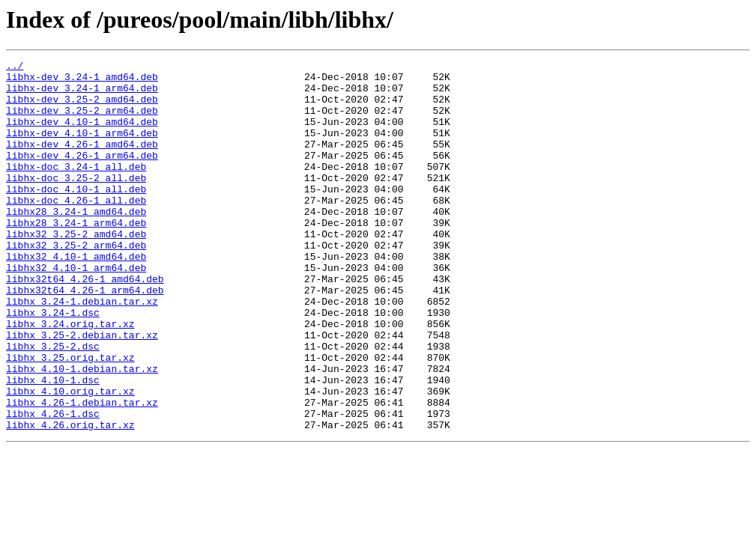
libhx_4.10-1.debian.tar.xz (82, 431)
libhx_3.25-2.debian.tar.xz (82, 391)
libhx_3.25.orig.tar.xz (70, 418)
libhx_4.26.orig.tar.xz (70, 499)
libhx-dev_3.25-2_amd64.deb (82, 108)
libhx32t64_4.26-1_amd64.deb (85, 323)
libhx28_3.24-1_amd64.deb (76, 243)
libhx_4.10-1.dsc (53, 445)
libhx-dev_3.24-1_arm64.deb (82, 94)
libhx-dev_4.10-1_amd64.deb (82, 135)
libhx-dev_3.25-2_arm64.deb (82, 121)
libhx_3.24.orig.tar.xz (70, 377)
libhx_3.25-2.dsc (53, 404)
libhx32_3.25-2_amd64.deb (76, 269)
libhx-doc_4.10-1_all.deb (76, 216)
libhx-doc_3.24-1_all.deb (76, 189)
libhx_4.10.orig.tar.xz (70, 458)
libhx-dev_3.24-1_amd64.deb (82, 81)
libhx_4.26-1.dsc (53, 485)
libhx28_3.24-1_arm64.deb (76, 256)
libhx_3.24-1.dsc (53, 364)
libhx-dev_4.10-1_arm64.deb (82, 148)
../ (15, 67)
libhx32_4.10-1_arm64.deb (76, 310)
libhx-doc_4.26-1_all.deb (76, 229)
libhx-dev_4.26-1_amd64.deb (82, 162)
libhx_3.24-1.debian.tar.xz (82, 350)
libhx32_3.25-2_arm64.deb (76, 283)
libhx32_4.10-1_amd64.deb (76, 296)
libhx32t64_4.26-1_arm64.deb (85, 337)
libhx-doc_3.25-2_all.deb (76, 202)
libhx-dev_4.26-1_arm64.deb (82, 175)
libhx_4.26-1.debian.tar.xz (82, 472)
